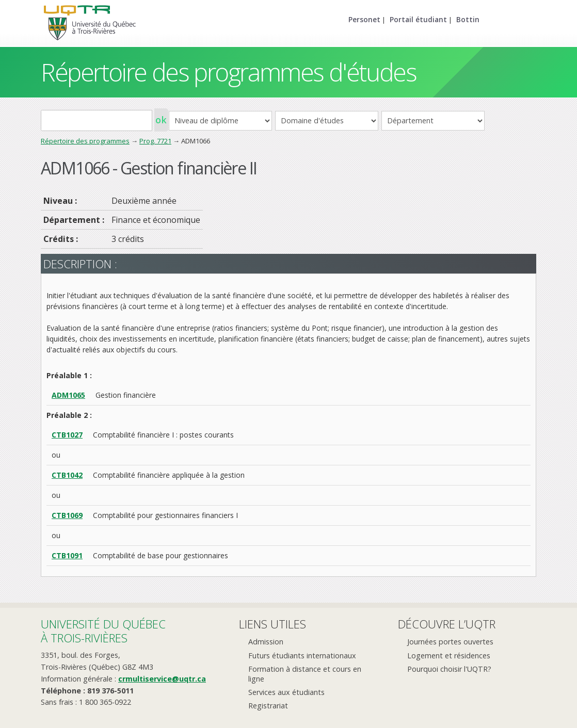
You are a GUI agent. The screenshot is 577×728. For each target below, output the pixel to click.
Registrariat (268, 706)
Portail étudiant (418, 19)
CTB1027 (67, 435)
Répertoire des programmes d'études (228, 72)
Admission (266, 642)
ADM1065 (68, 395)
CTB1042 (67, 475)
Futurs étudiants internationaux (302, 656)
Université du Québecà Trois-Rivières (103, 631)
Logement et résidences (449, 656)
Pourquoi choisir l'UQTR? (449, 669)
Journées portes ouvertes (450, 642)
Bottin (468, 19)
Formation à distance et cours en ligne (305, 674)
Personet (364, 19)
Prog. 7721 (155, 141)
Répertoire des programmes (85, 141)
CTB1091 (67, 555)
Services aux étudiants (286, 692)
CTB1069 (67, 515)
